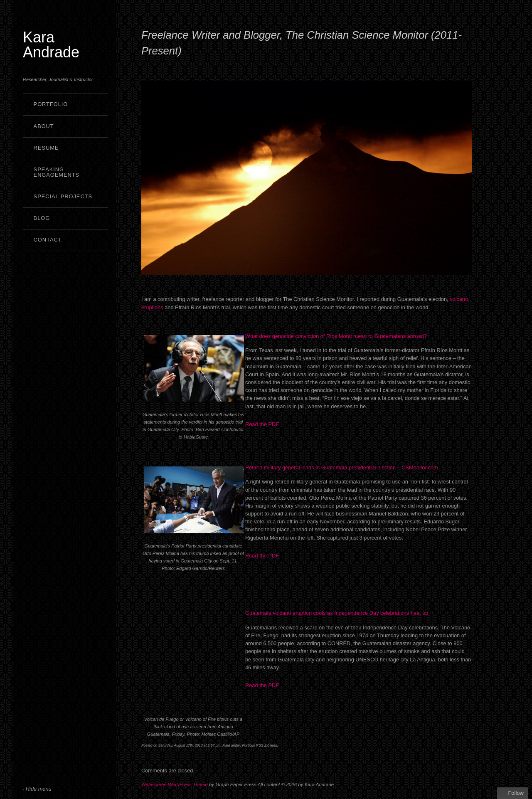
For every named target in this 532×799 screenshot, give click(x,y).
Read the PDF (263, 424)
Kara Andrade (51, 45)
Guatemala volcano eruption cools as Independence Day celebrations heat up (337, 613)
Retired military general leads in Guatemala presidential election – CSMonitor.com (342, 467)
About (44, 126)
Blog (42, 218)
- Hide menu (37, 789)
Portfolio (51, 104)
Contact (48, 240)
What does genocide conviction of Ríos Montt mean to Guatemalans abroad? (336, 336)
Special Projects (63, 196)
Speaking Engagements (57, 172)
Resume (46, 148)
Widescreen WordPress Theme (175, 784)
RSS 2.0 (263, 745)
